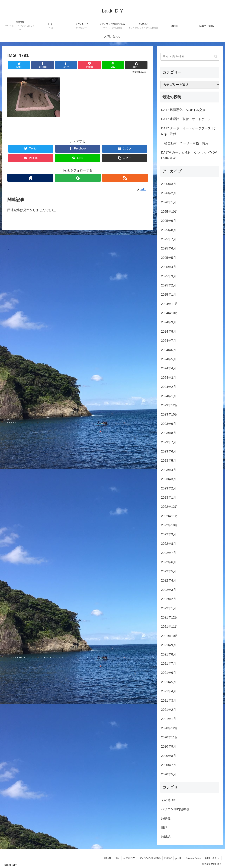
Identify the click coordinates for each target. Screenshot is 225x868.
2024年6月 (169, 350)
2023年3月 (169, 479)
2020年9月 (169, 747)
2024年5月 (169, 359)
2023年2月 (169, 488)
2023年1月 (169, 498)
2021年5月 (169, 682)
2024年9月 (169, 322)
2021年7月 (169, 664)
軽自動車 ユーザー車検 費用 (185, 143)
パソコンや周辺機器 (175, 809)
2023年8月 (169, 433)
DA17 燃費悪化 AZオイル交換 (183, 110)
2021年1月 (169, 719)
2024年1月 (169, 396)
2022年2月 (169, 599)
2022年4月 (169, 580)
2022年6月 (169, 562)
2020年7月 (169, 765)
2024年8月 (169, 332)
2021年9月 (169, 645)
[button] (216, 57)
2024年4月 (169, 368)
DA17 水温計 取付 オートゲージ (186, 119)
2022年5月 (169, 571)
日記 (164, 828)
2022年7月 (169, 553)
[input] (190, 57)
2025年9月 (169, 221)
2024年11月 (169, 304)
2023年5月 (169, 461)
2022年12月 (169, 507)
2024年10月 (169, 313)
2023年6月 (169, 451)
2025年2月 (169, 285)
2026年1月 (169, 202)
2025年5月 (169, 258)
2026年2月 (169, 193)
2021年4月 (169, 691)
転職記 (166, 837)
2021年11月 (169, 627)
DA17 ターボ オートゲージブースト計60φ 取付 (189, 131)
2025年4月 (169, 267)
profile (179, 858)
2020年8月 (169, 756)
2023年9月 (169, 424)
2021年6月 (169, 673)
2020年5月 (169, 774)
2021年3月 (169, 701)
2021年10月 (169, 636)
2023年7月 (169, 442)
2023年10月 (169, 414)
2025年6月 (169, 248)
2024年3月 (169, 378)
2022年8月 (169, 544)
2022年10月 (169, 525)
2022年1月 (169, 608)
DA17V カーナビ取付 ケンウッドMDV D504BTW (189, 155)
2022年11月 (169, 516)
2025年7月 (169, 239)
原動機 (166, 819)
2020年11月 (169, 737)
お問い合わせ (212, 858)
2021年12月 (169, 617)
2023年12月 (169, 405)
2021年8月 (169, 654)
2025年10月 (169, 212)
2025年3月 (169, 276)
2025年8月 (169, 230)
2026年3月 (169, 184)
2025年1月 (169, 295)
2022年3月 (169, 590)
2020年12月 (169, 728)
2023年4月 (169, 470)
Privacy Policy (193, 858)
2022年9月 (169, 534)
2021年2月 (169, 710)
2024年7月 (169, 341)
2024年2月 (169, 387)
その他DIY (168, 800)
